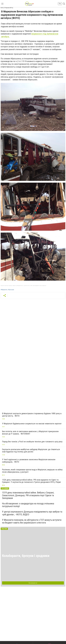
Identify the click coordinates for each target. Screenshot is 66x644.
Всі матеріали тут (33, 583)
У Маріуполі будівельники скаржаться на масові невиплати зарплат (32, 424)
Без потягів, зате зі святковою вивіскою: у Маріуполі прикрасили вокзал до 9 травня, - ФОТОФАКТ (30, 433)
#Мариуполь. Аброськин (7, 290)
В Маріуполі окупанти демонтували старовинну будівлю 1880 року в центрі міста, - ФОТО (32, 415)
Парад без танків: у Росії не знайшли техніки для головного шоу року (32, 442)
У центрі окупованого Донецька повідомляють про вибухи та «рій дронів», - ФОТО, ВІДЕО (32, 513)
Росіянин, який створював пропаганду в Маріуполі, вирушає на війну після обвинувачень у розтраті (32, 471)
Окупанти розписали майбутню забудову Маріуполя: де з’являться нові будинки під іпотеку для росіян (31, 451)
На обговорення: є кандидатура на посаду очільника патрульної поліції (28, 505)
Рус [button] (60, 4)
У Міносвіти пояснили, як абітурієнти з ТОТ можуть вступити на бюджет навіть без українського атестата (32, 521)
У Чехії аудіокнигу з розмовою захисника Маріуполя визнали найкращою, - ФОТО (29, 461)
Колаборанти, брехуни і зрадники (26, 556)
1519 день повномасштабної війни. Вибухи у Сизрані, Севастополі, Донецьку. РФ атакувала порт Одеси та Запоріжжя (28, 495)
